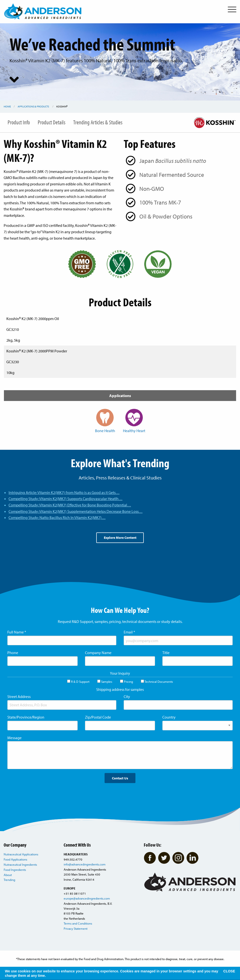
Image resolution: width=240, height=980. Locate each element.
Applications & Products (33, 106)
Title (166, 653)
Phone (13, 653)
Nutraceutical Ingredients (20, 864)
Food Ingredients (15, 870)
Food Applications (15, 859)
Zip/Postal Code (98, 717)
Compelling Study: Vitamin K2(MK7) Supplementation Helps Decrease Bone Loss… (76, 511)
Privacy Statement (76, 928)
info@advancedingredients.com (85, 864)
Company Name (98, 653)
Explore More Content (120, 537)
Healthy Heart (134, 421)
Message (14, 738)
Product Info (19, 122)
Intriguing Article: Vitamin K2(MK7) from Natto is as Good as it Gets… (64, 492)
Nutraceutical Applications (21, 854)
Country (169, 717)
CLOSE (229, 971)
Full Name (17, 632)
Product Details (52, 122)
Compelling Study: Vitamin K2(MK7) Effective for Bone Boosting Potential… (70, 505)
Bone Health (105, 421)
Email (129, 632)
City (127, 696)
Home (7, 106)
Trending (9, 880)
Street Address (19, 696)
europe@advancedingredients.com (87, 898)
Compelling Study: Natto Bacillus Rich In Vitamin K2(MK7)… (57, 517)
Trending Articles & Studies (98, 122)
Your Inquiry (120, 673)
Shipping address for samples (120, 689)
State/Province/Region (26, 717)
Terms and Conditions (78, 923)
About (8, 875)
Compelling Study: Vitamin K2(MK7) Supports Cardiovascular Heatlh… (66, 499)
